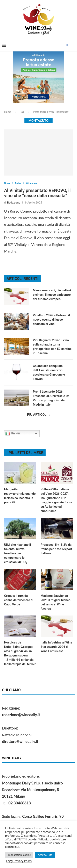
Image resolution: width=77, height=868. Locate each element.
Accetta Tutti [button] (45, 855)
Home (8, 112)
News (7, 183)
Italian (13, 434)
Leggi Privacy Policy (19, 861)
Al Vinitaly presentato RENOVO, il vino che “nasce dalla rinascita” (37, 193)
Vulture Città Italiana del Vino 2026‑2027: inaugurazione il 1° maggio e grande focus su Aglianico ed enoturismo (56, 500)
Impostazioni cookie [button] (19, 855)
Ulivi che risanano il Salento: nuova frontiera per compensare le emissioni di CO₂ (18, 553)
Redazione (14, 202)
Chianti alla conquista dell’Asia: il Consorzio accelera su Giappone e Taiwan (49, 372)
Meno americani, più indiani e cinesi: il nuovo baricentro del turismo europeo (52, 295)
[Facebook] (67, 45)
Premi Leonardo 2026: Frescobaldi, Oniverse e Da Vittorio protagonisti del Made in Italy (51, 398)
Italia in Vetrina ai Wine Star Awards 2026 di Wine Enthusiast (56, 647)
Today (18, 183)
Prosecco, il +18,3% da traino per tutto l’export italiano (56, 549)
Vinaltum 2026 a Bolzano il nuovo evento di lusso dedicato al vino (51, 320)
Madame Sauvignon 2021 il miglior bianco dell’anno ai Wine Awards (56, 602)
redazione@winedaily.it (21, 715)
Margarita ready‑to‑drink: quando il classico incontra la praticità (20, 496)
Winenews (31, 183)
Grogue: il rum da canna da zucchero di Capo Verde (19, 600)
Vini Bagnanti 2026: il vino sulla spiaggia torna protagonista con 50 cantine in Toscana (52, 347)
